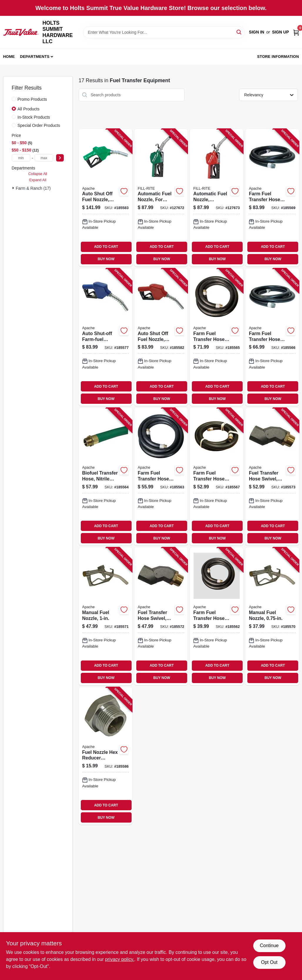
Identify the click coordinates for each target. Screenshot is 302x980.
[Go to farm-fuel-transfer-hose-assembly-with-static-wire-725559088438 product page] (217, 616)
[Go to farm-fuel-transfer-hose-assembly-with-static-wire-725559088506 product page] (217, 337)
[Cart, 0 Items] (296, 32)
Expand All (38, 180)
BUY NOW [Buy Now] (106, 259)
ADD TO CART (106, 247)
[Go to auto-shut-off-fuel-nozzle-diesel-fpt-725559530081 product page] (105, 198)
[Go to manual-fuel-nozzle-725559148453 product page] (272, 616)
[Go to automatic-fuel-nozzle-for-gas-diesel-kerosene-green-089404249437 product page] (161, 198)
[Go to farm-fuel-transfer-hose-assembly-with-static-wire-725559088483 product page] (217, 477)
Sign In (256, 32)
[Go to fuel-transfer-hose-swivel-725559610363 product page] (272, 477)
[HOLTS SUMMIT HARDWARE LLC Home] (21, 32)
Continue (269, 945)
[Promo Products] (14, 99)
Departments (35, 57)
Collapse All (38, 174)
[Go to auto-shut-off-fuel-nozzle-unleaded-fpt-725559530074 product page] (161, 337)
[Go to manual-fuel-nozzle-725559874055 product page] (105, 616)
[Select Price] (60, 158)
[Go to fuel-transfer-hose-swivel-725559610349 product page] (161, 616)
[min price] (21, 158)
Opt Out (269, 962)
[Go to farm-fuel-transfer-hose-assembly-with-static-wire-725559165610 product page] (272, 337)
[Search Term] (164, 32)
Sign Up (281, 32)
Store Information (278, 57)
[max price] (44, 158)
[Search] (239, 32)
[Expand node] (14, 188)
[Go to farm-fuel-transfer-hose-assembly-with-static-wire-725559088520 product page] (272, 198)
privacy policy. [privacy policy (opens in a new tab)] (120, 959)
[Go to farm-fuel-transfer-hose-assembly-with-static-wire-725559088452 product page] (161, 477)
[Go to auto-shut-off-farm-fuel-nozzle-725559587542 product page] (105, 337)
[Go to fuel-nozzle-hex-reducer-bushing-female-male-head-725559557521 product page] (105, 756)
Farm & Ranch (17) (33, 188)
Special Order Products (39, 125)
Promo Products (32, 99)
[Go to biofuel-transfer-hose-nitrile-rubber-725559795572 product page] (105, 477)
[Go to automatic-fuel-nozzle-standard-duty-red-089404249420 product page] (217, 198)
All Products (29, 109)
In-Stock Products (34, 117)
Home (9, 57)
